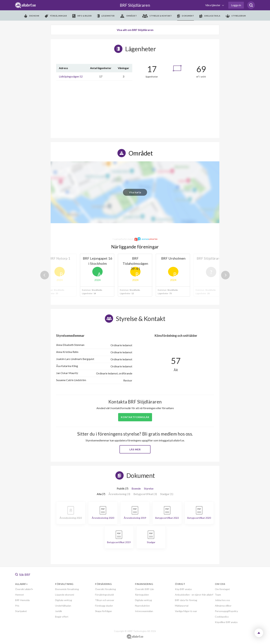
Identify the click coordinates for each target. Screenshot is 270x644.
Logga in (236, 5)
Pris (17, 606)
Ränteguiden (142, 595)
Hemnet (20, 595)
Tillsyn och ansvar (105, 600)
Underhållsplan (63, 606)
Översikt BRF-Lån (144, 589)
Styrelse (149, 488)
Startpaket (21, 611)
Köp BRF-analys (183, 589)
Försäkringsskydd (104, 595)
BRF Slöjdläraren (135, 5)
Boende (136, 488)
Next (225, 275)
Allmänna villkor (223, 606)
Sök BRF (23, 575)
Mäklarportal (182, 606)
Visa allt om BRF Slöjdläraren (135, 30)
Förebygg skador (104, 606)
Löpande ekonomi (65, 595)
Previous (45, 275)
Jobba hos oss (222, 600)
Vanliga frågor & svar (186, 611)
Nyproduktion (142, 606)
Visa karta (135, 192)
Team (218, 595)
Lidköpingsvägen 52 (71, 76)
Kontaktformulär (135, 417)
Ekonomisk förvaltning (67, 589)
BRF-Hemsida (22, 600)
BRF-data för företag (186, 600)
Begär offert (62, 617)
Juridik (59, 611)
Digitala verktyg (64, 600)
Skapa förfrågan (103, 611)
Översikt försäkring (105, 589)
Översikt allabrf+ (24, 589)
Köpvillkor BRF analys (226, 622)
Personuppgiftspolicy (226, 611)
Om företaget (222, 589)
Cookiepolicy (222, 617)
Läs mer (135, 449)
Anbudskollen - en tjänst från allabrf (194, 595)
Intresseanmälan (144, 611)
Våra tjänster (213, 5)
